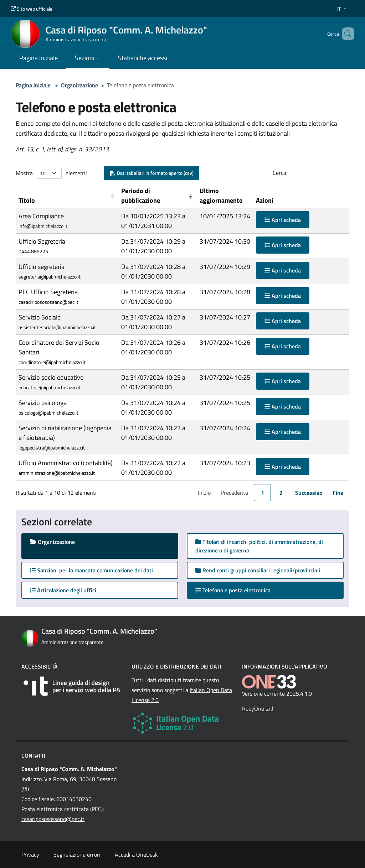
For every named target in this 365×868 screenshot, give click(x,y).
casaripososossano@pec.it (53, 819)
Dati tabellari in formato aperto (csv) (152, 173)
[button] (343, 9)
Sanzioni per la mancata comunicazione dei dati (91, 570)
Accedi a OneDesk (136, 854)
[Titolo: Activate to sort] (67, 196)
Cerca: (280, 173)
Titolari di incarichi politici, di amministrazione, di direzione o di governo (259, 546)
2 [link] (281, 493)
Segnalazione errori (77, 854)
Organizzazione (79, 85)
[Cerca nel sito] (346, 34)
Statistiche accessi (143, 58)
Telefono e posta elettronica (240, 590)
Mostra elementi (51, 173)
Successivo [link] (309, 493)
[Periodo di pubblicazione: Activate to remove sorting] (157, 196)
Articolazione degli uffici (63, 590)
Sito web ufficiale (32, 9)
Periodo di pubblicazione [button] (141, 196)
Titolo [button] (27, 200)
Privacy (30, 854)
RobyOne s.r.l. (258, 708)
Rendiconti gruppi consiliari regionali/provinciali (258, 570)
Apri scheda (283, 220)
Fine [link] (338, 493)
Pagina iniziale (33, 85)
